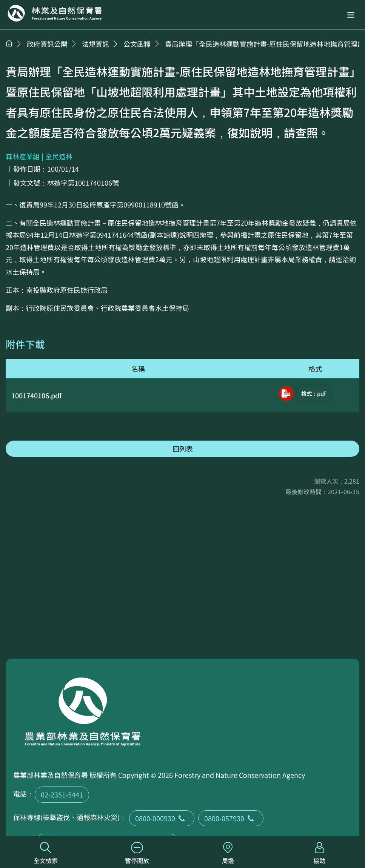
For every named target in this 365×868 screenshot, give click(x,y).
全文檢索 (46, 853)
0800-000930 (162, 818)
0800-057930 (231, 818)
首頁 (9, 43)
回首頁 (55, 13)
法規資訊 (95, 44)
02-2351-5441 (62, 794)
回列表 (183, 449)
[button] (351, 15)
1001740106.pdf (36, 395)
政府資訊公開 (47, 44)
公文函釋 (137, 44)
